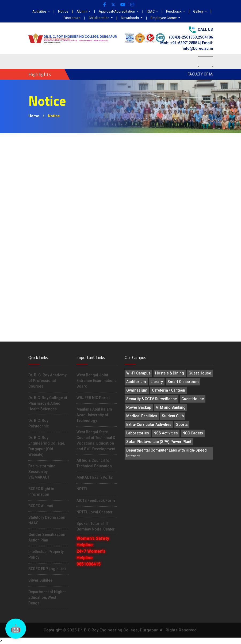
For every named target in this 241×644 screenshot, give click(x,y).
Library (157, 382)
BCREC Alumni (41, 506)
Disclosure (72, 18)
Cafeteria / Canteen (169, 390)
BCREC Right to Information (41, 492)
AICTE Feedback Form (96, 501)
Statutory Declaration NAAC (47, 520)
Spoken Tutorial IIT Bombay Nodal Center (96, 526)
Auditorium (136, 382)
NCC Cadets (193, 433)
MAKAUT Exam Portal (95, 478)
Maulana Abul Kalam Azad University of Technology (94, 415)
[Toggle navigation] (205, 62)
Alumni (82, 11)
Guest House (200, 373)
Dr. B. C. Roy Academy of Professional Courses (47, 381)
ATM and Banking (171, 407)
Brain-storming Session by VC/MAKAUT (42, 472)
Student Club (173, 416)
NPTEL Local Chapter (95, 512)
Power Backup (139, 407)
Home (34, 116)
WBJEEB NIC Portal (93, 398)
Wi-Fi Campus (138, 373)
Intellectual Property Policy (46, 554)
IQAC (151, 11)
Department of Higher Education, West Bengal (47, 597)
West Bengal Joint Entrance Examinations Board (97, 381)
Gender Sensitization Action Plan (47, 537)
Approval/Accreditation (117, 11)
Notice (63, 11)
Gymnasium (137, 390)
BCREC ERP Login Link (47, 569)
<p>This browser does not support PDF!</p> (121, 237)
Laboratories (138, 433)
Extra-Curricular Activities (149, 425)
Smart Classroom (183, 382)
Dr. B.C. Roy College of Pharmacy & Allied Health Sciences (48, 403)
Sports (182, 425)
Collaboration (99, 18)
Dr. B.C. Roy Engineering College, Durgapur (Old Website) (47, 446)
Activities (40, 11)
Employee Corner (164, 18)
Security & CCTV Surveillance (152, 399)
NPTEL (82, 489)
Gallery (199, 11)
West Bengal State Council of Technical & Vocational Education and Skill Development (96, 440)
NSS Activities (166, 433)
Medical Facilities (142, 416)
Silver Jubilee (40, 580)
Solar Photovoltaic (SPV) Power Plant (159, 442)
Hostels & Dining (170, 373)
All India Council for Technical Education (94, 463)
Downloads (130, 18)
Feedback (174, 11)
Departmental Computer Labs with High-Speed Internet (167, 453)
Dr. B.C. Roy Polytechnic (39, 423)
